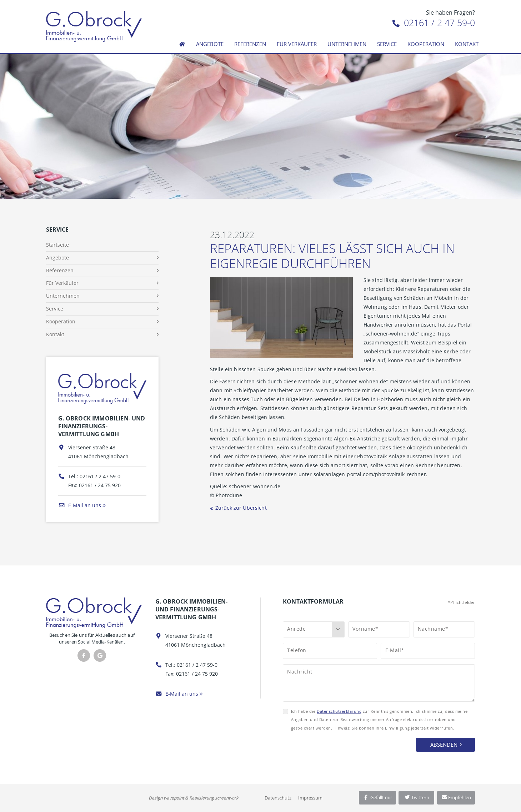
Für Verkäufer (297, 44)
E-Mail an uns (80, 505)
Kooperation (426, 44)
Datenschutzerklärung (339, 711)
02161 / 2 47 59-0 (434, 22)
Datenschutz (278, 798)
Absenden (444, 745)
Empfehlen (456, 797)
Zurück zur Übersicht (241, 508)
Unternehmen (347, 44)
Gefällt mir (377, 797)
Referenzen (250, 44)
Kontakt (467, 44)
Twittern (417, 797)
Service (387, 44)
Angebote (210, 44)
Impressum (310, 798)
